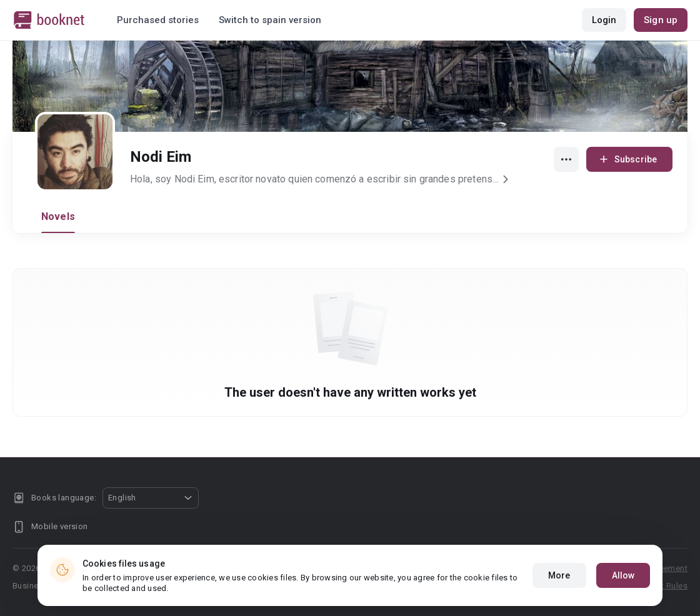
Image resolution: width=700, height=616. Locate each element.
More (559, 575)
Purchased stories (158, 20)
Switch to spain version (270, 20)
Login (604, 20)
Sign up (661, 20)
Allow (623, 575)
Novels (58, 216)
